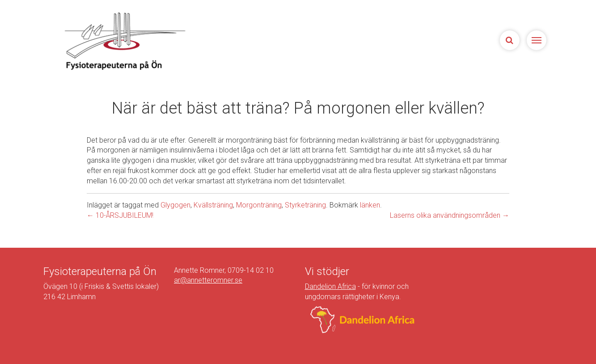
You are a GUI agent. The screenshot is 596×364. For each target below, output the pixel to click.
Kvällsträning (213, 205)
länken (370, 205)
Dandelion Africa (330, 286)
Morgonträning (259, 205)
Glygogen (175, 205)
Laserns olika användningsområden (450, 215)
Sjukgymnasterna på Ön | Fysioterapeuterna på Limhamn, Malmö (124, 41)
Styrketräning (305, 205)
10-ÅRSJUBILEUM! (120, 215)
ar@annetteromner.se (208, 280)
